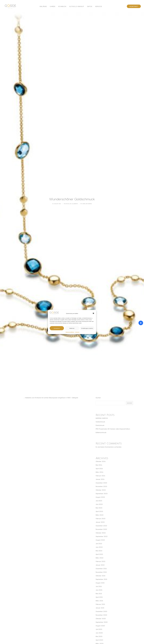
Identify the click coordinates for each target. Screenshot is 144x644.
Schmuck (62, 7)
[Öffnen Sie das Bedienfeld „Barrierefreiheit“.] (141, 323)
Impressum (77, 332)
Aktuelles (68, 191)
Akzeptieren (57, 328)
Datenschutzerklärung (70, 332)
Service (99, 7)
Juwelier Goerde (87, 191)
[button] (93, 313)
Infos (90, 7)
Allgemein (75, 191)
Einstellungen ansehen (87, 328)
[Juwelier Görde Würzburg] (10, 7)
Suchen (98, 371)
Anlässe (43, 7)
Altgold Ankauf (77, 7)
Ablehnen (72, 328)
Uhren (53, 7)
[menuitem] (43, 7)
